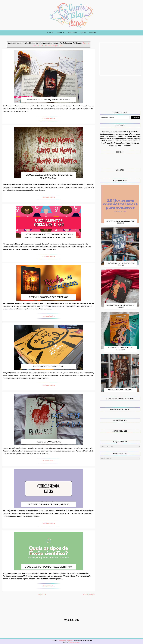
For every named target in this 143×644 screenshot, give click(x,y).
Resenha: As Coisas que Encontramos (49, 99)
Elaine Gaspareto (75, 642)
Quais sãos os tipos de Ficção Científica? (49, 567)
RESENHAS (60, 33)
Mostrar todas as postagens (52, 46)
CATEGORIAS (72, 33)
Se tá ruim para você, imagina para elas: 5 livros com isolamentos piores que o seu (48, 236)
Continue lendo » (49, 118)
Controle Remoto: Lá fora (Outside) (49, 504)
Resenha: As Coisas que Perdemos (49, 297)
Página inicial (42, 594)
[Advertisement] (120, 59)
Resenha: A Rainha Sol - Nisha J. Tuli (121, 390)
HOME (50, 33)
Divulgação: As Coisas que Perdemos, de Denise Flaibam (49, 176)
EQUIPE (83, 33)
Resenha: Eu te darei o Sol (49, 366)
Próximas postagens (89, 594)
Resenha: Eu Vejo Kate (49, 442)
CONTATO (93, 33)
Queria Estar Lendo (66, 640)
